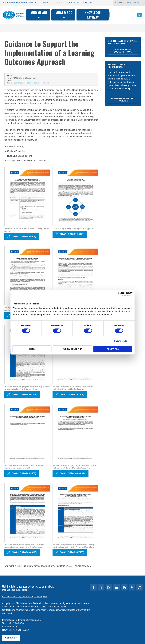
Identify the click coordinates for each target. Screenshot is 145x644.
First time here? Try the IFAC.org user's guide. (25, 597)
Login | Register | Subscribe (80, 3)
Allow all (113, 349)
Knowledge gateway (93, 15)
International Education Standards (20, 3)
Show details (121, 341)
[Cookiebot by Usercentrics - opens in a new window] (120, 294)
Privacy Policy (59, 607)
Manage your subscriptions (15, 590)
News (59, 3)
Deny (32, 349)
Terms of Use (41, 607)
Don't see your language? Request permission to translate (28, 83)
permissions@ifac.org (21, 610)
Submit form (139, 15)
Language (47, 3)
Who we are (39, 15)
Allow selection (73, 349)
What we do (64, 15)
